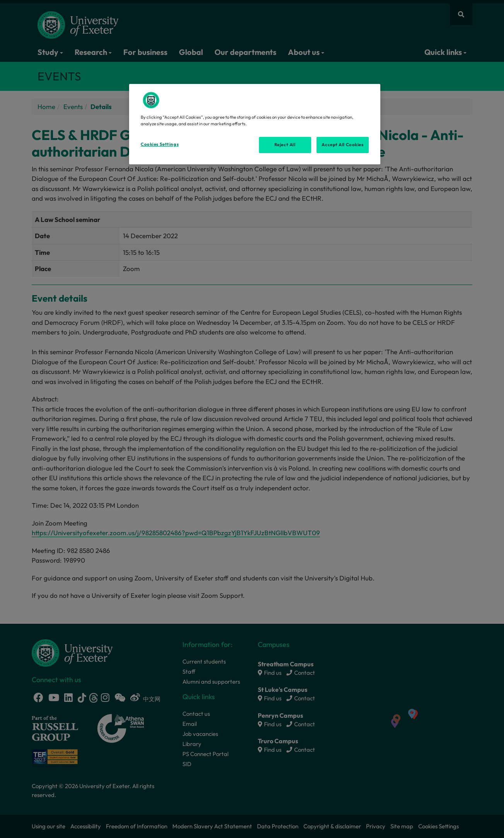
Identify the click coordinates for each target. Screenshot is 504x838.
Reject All (285, 145)
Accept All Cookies (342, 145)
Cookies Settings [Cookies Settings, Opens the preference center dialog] (160, 144)
